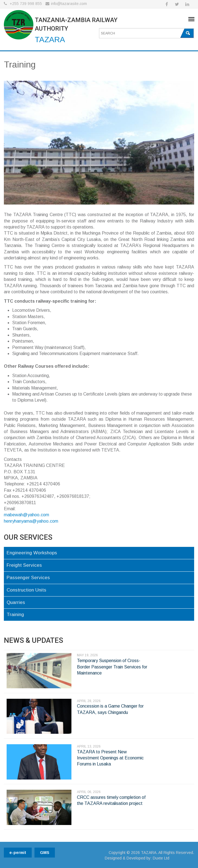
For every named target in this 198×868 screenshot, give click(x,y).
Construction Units (26, 590)
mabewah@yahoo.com (26, 515)
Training (15, 615)
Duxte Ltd (161, 858)
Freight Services (24, 565)
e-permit (18, 853)
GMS (45, 853)
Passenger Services (28, 578)
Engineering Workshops (32, 553)
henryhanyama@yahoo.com (31, 521)
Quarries (16, 602)
